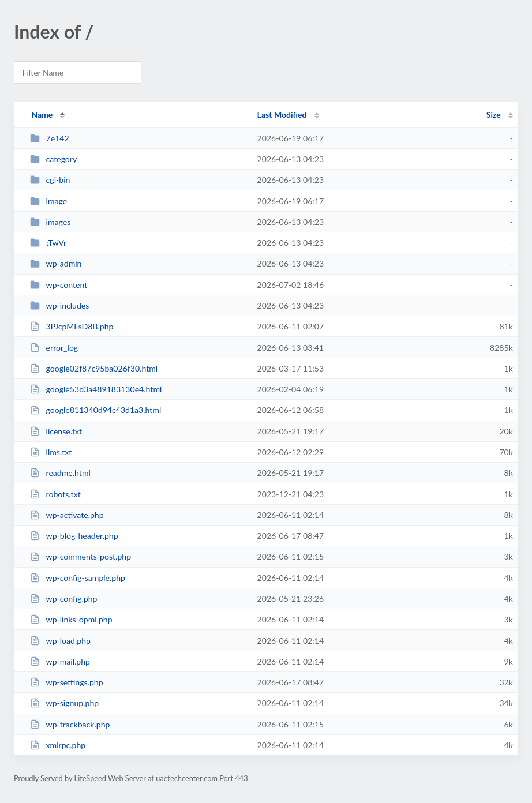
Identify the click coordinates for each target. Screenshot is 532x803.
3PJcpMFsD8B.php (72, 326)
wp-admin (56, 263)
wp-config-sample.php (78, 578)
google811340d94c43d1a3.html (95, 410)
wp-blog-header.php (74, 536)
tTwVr (48, 243)
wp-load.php (60, 641)
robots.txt (55, 494)
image (48, 201)
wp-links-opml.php (71, 619)
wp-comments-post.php (80, 556)
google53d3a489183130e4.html (96, 389)
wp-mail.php (60, 661)
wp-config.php (63, 599)
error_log (54, 348)
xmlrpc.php (58, 745)
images (50, 222)
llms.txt (51, 452)
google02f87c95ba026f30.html (94, 368)
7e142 (50, 138)
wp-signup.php (64, 703)
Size (494, 115)
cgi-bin (50, 180)
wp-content (59, 285)
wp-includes (59, 305)
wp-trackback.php (70, 724)
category (53, 159)
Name (42, 115)
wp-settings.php (66, 682)
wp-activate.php (67, 515)
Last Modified (282, 115)
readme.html (60, 473)
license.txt (56, 431)
